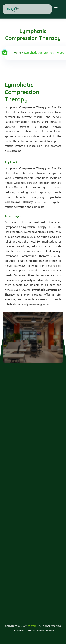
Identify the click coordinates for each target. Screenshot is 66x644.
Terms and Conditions (35, 631)
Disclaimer (50, 631)
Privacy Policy (19, 631)
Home (17, 53)
